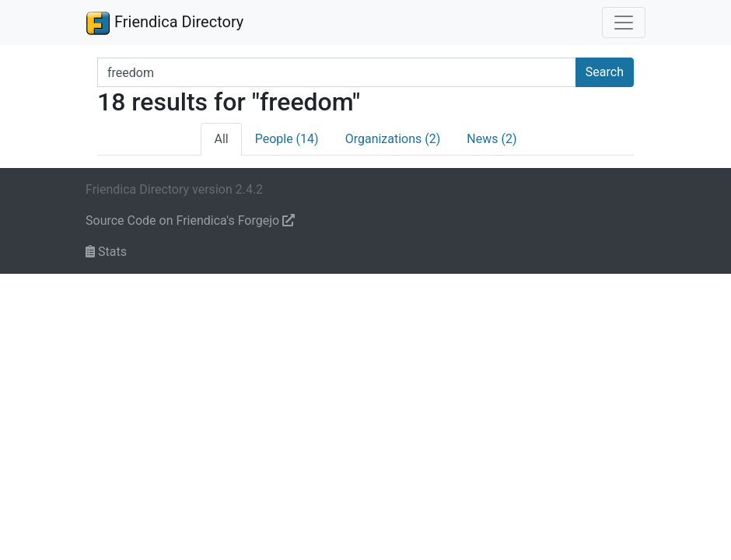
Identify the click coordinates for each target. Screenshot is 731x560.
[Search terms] (337, 72)
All (221, 139)
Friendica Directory (164, 23)
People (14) (287, 139)
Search (605, 72)
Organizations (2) (393, 139)
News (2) (491, 139)
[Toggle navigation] (624, 23)
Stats (106, 252)
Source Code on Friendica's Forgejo (190, 220)
